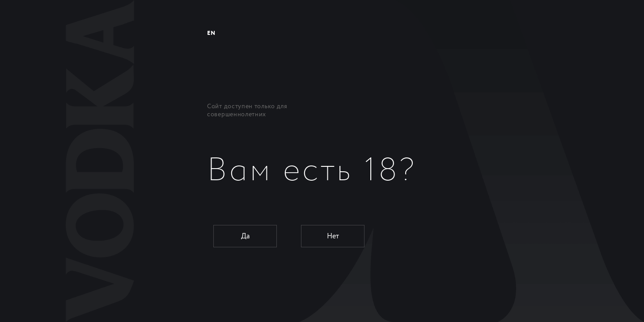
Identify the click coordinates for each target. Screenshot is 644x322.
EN (211, 33)
